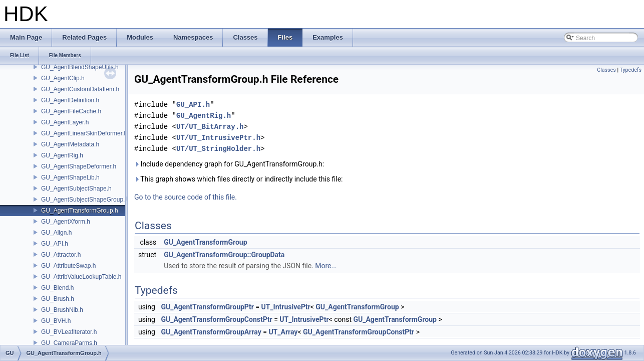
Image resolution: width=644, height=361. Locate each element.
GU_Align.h (56, 233)
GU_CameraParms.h (69, 343)
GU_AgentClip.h (63, 78)
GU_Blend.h (57, 288)
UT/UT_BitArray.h (210, 127)
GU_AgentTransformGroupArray (211, 332)
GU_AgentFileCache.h (71, 111)
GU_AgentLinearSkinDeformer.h (84, 133)
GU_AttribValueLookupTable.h (81, 277)
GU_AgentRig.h (62, 155)
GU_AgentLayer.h (65, 122)
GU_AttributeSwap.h (68, 266)
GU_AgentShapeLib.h (70, 177)
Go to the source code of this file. (186, 197)
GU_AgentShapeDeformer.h (79, 166)
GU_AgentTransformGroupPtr (207, 307)
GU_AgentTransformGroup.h (80, 211)
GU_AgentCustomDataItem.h (80, 89)
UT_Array (283, 332)
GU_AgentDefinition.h (70, 100)
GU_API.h (55, 244)
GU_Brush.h (58, 299)
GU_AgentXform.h (66, 222)
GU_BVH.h (56, 321)
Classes (606, 70)
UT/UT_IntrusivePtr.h (218, 138)
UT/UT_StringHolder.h (218, 149)
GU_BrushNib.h (62, 310)
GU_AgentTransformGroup (205, 242)
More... (326, 266)
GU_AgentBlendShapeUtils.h (80, 67)
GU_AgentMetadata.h (70, 144)
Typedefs (630, 70)
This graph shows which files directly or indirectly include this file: (239, 179)
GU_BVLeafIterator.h (69, 332)
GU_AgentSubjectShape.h (76, 189)
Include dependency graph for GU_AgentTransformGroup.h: (229, 164)
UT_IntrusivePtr (285, 307)
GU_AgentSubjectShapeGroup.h (85, 200)
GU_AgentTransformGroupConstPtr (216, 319)
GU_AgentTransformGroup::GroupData (224, 255)
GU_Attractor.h (61, 255)
